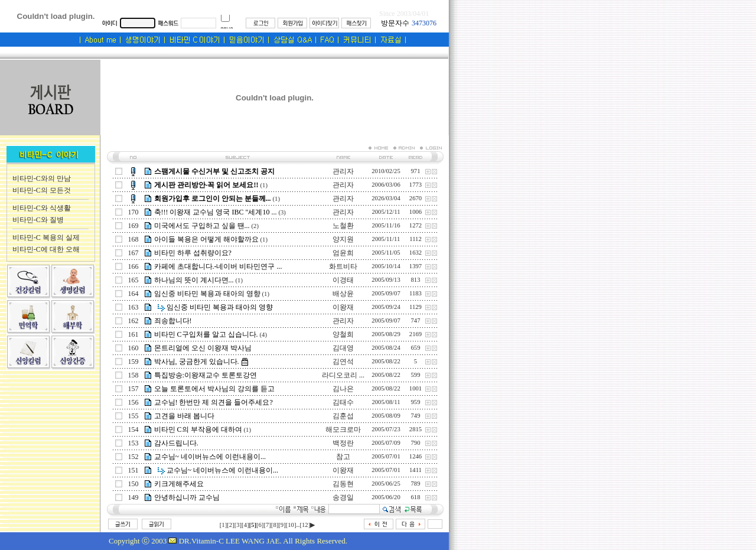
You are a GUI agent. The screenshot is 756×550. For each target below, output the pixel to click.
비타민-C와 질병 (38, 220)
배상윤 (343, 294)
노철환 (343, 226)
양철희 (343, 334)
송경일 (343, 497)
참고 (343, 457)
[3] (238, 525)
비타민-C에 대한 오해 (46, 249)
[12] (305, 525)
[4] (245, 525)
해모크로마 (343, 429)
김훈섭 (343, 416)
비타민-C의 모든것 (42, 190)
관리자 (343, 171)
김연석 (343, 362)
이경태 (343, 280)
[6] (260, 525)
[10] (291, 525)
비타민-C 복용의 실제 (46, 237)
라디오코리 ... (343, 375)
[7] (267, 525)
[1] (223, 525)
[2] (230, 525)
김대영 (343, 348)
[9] (282, 525)
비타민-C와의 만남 (42, 178)
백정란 (343, 443)
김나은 (343, 389)
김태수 (343, 402)
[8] (275, 525)
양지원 (343, 239)
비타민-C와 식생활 (42, 208)
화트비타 (343, 266)
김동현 (343, 484)
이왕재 (343, 307)
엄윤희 (343, 253)
